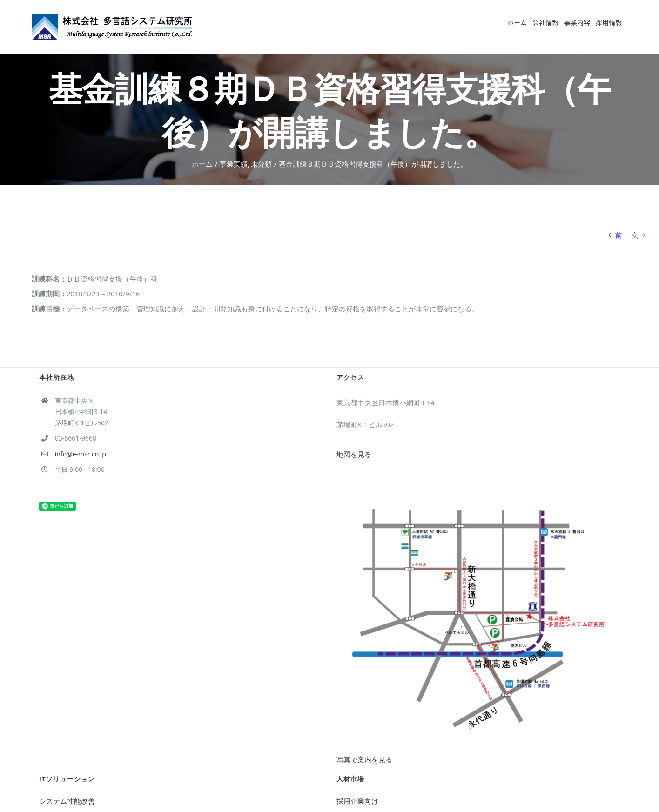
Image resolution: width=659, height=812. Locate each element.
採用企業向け (357, 801)
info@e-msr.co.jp (81, 454)
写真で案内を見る (364, 759)
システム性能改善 (67, 801)
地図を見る (354, 454)
